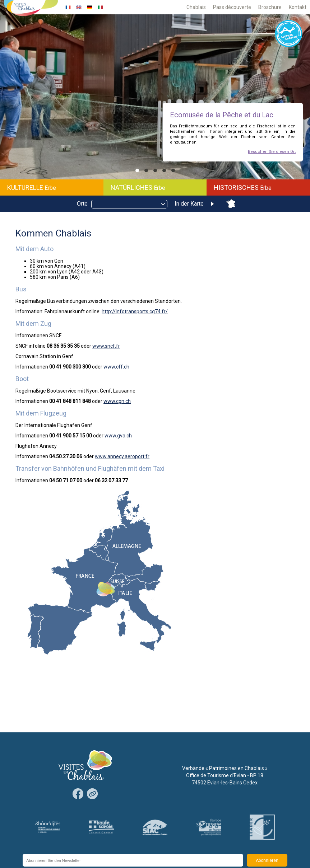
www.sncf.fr (106, 346)
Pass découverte (232, 7)
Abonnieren (267, 860)
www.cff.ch (116, 367)
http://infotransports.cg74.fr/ (135, 311)
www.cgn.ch (117, 401)
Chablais (196, 7)
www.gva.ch (118, 436)
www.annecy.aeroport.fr (122, 456)
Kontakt (298, 7)
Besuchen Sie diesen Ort (272, 152)
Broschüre (270, 7)
